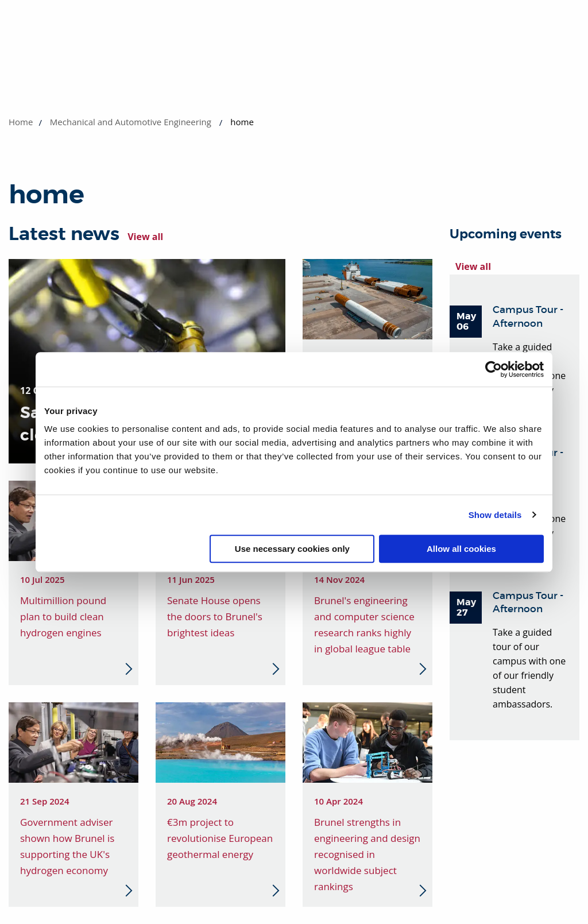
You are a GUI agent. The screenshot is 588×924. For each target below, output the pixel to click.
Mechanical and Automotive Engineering (131, 122)
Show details (495, 515)
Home (21, 122)
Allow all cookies (461, 549)
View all (145, 237)
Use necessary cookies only (292, 549)
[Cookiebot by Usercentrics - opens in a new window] (494, 369)
